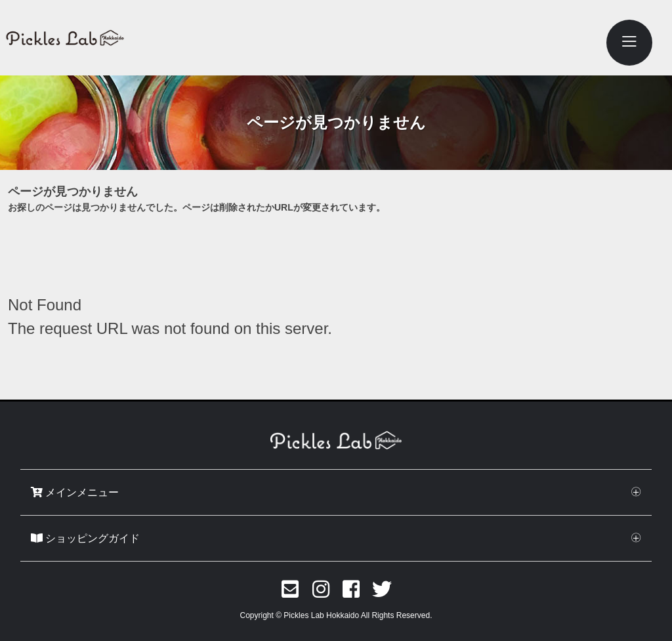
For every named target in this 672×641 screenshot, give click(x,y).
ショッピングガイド (85, 538)
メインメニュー (75, 492)
